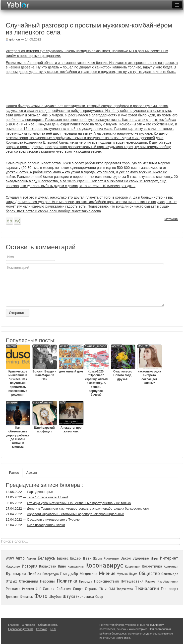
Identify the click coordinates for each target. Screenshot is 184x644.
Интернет (169, 558)
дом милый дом (71, 359)
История (30, 566)
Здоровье (141, 558)
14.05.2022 (33, 39)
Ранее (14, 473)
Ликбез (34, 574)
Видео (75, 558)
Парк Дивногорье (40, 492)
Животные (111, 559)
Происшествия (106, 581)
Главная (13, 625)
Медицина (89, 574)
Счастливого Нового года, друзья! (123, 363)
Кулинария (16, 574)
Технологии (147, 588)
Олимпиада (170, 574)
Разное (151, 582)
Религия (28, 589)
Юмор (99, 597)
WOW (10, 558)
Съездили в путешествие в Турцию (53, 519)
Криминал (171, 567)
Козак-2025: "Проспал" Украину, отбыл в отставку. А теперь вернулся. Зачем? (96, 371)
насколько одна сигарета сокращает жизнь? (149, 365)
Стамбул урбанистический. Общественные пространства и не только (79, 503)
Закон (126, 558)
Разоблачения (168, 582)
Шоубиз (55, 597)
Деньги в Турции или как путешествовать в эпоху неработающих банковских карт (88, 508)
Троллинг (12, 597)
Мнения (107, 573)
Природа (86, 582)
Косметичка (152, 566)
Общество (149, 573)
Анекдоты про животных (71, 417)
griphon (13, 39)
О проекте (28, 625)
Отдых (11, 581)
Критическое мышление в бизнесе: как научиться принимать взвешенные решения (18, 371)
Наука (133, 574)
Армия (31, 559)
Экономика (85, 597)
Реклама (13, 589)
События (64, 589)
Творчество (125, 589)
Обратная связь (48, 625)
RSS (53, 629)
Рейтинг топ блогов (112, 625)
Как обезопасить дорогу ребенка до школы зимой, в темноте (18, 425)
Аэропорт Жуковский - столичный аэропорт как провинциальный (75, 514)
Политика (67, 581)
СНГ (38, 589)
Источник (172, 219)
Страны (91, 589)
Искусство (13, 567)
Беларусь (46, 558)
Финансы (27, 597)
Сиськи (49, 589)
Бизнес (63, 558)
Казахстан (48, 566)
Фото (41, 596)
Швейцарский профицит (44, 417)
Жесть (98, 559)
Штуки (69, 596)
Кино (62, 566)
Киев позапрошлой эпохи (46, 525)
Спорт (78, 589)
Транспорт (169, 589)
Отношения (29, 581)
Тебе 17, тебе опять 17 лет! (47, 497)
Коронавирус (104, 565)
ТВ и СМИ (107, 589)
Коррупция (133, 567)
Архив (31, 473)
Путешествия (132, 581)
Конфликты (76, 567)
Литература (51, 574)
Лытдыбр (69, 574)
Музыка (122, 574)
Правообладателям (21, 629)
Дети (87, 558)
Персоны (47, 581)
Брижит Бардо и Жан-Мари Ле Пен (44, 363)
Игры (154, 559)
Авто (20, 558)
